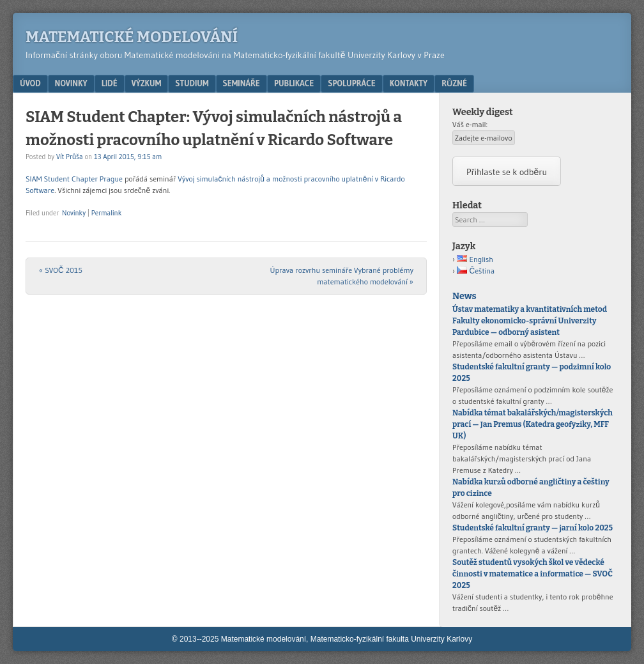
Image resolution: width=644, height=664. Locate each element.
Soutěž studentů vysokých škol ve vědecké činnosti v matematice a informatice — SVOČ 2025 (533, 574)
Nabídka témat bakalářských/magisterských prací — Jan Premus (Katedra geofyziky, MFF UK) (533, 424)
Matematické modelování (132, 37)
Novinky (71, 83)
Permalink (106, 213)
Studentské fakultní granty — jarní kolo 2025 (533, 528)
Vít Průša (70, 157)
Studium (192, 83)
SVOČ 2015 (61, 270)
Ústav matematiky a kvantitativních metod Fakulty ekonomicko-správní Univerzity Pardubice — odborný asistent (530, 321)
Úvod (30, 83)
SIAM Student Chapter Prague (74, 179)
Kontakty (409, 83)
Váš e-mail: (470, 124)
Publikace (294, 83)
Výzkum (147, 83)
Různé (454, 83)
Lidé (110, 83)
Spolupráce (351, 83)
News (464, 296)
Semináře (241, 83)
